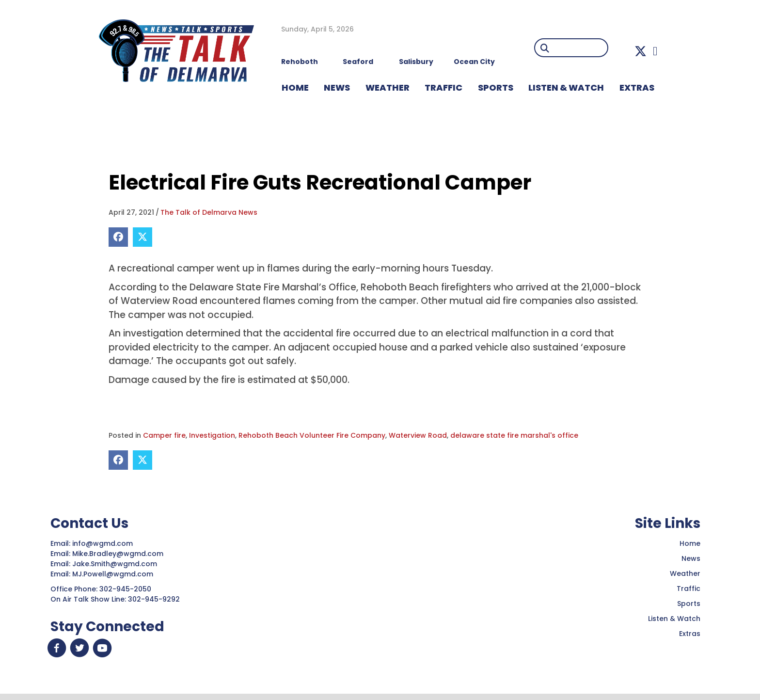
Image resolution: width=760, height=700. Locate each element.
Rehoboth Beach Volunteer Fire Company (312, 435)
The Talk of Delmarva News (209, 212)
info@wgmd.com (103, 543)
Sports (496, 87)
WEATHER (388, 87)
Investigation (212, 435)
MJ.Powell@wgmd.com (115, 574)
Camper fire (164, 435)
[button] (641, 51)
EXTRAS (637, 87)
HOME (295, 87)
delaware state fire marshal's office (514, 435)
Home (690, 543)
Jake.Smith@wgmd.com (116, 564)
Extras (690, 634)
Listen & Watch (674, 619)
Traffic (689, 589)
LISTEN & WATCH (566, 87)
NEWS (337, 87)
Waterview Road (418, 435)
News (691, 558)
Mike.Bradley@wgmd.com (118, 554)
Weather (685, 573)
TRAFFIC (443, 87)
